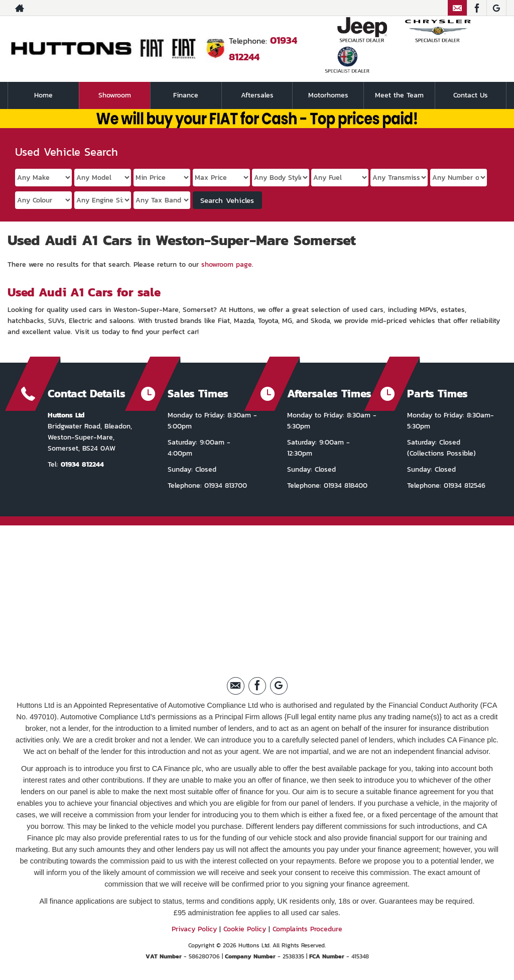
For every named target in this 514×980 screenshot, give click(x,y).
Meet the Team (399, 95)
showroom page (227, 264)
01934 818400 (344, 485)
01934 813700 (224, 485)
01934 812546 (463, 485)
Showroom (115, 95)
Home (43, 95)
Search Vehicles (227, 200)
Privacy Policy (194, 929)
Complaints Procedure (307, 929)
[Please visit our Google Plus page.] (496, 8)
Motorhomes (328, 95)
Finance (186, 95)
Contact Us (471, 95)
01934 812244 (82, 464)
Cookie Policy (245, 929)
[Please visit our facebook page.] (477, 8)
